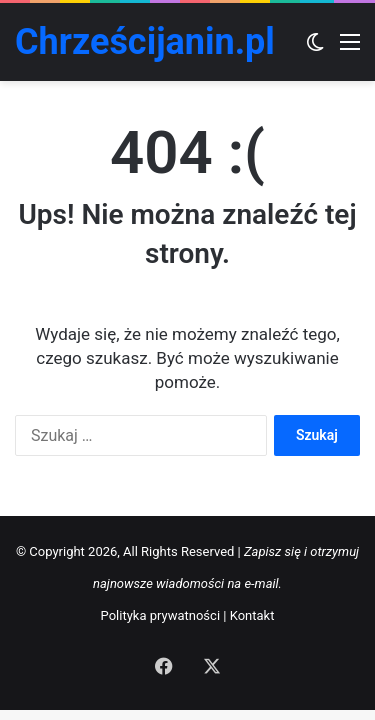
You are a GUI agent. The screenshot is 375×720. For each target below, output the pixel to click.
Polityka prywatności (160, 615)
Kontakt (252, 615)
